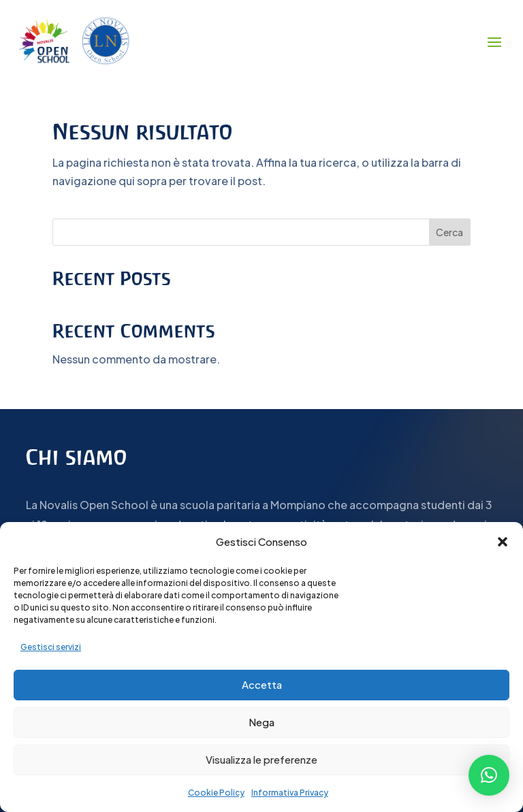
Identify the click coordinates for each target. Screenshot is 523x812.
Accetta (262, 684)
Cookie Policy (216, 793)
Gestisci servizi (51, 647)
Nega (261, 722)
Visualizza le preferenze (261, 759)
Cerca (449, 232)
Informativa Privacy (290, 793)
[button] (503, 542)
